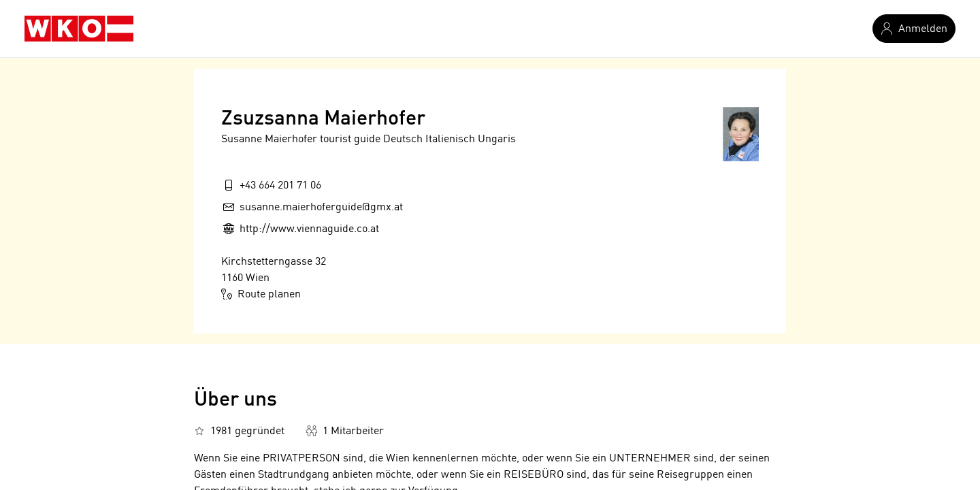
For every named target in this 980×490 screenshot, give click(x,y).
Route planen (261, 294)
